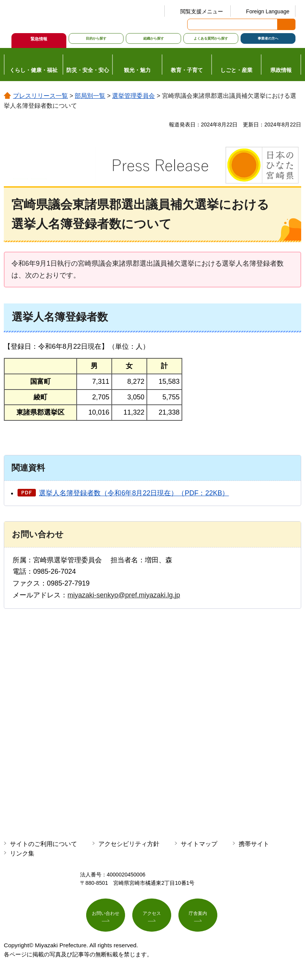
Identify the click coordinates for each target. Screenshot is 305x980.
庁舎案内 (198, 916)
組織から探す (154, 38)
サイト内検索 (194, 24)
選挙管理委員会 (133, 96)
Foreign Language (268, 11)
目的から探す (96, 38)
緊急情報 (39, 39)
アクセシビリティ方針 (129, 844)
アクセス (152, 916)
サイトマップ (199, 844)
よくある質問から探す (211, 38)
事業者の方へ (268, 38)
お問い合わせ (106, 916)
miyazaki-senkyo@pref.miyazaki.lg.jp (124, 595)
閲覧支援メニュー (202, 11)
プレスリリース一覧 (40, 96)
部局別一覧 (90, 96)
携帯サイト (254, 844)
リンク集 (22, 853)
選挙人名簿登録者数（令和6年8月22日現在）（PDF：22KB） (134, 493)
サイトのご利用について (43, 844)
